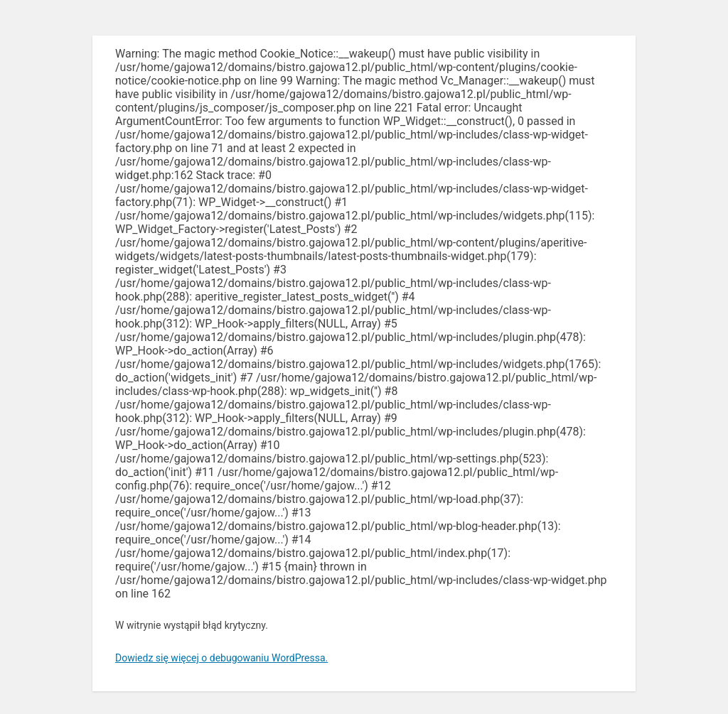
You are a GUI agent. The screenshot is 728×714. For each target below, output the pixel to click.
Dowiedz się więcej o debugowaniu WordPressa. (221, 658)
